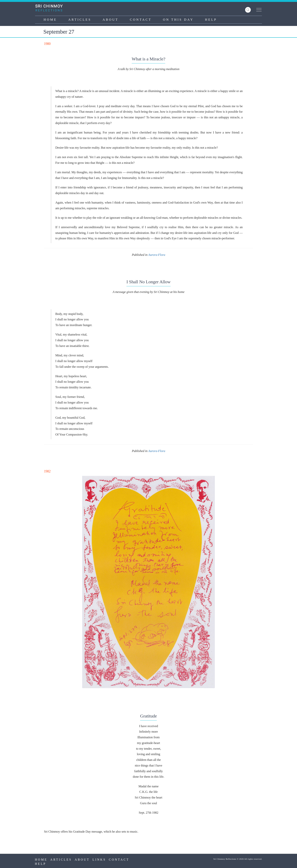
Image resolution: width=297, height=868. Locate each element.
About (110, 20)
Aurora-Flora (157, 255)
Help (211, 20)
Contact (141, 20)
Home (50, 20)
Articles (80, 20)
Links (99, 860)
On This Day (178, 20)
